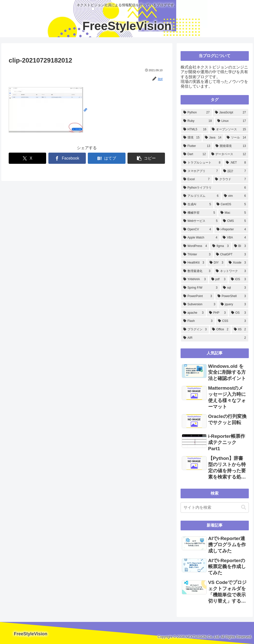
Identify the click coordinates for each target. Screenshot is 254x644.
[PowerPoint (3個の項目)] (198, 296)
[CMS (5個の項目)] (234, 221)
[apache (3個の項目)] (193, 313)
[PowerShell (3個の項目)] (232, 296)
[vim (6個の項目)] (235, 196)
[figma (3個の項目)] (221, 246)
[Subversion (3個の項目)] (199, 305)
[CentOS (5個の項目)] (231, 204)
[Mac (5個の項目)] (233, 213)
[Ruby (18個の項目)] (198, 121)
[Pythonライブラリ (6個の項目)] (215, 188)
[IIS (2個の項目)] (240, 330)
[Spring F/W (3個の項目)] (200, 288)
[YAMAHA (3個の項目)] (194, 279)
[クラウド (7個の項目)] (231, 179)
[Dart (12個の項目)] (195, 154)
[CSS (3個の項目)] (232, 321)
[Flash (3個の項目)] (198, 321)
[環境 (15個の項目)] (191, 138)
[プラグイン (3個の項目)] (195, 330)
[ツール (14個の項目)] (236, 138)
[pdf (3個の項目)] (218, 279)
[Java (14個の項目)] (213, 138)
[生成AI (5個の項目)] (197, 204)
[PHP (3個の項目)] (217, 313)
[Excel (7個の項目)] (196, 179)
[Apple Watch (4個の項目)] (200, 238)
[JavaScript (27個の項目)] (231, 113)
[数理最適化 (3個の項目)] (197, 271)
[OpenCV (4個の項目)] (197, 230)
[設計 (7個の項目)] (235, 171)
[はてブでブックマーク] (107, 158)
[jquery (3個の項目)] (233, 305)
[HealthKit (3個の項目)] (194, 263)
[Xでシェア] (27, 158)
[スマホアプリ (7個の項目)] (201, 171)
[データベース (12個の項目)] (229, 154)
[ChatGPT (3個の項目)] (231, 255)
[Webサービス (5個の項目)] (200, 221)
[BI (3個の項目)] (240, 246)
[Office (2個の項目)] (220, 330)
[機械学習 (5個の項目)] (199, 213)
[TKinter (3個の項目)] (197, 255)
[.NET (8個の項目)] (236, 163)
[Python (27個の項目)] (196, 113)
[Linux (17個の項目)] (232, 121)
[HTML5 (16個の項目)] (195, 130)
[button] (146, 158)
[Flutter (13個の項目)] (197, 146)
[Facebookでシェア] (67, 158)
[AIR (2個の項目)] (215, 338)
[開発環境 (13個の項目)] (231, 146)
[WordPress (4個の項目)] (195, 246)
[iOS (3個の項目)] (238, 279)
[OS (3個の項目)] (239, 313)
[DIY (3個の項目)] (216, 263)
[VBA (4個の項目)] (234, 238)
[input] (215, 508)
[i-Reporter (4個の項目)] (231, 230)
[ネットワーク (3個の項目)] (231, 271)
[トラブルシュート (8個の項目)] (202, 163)
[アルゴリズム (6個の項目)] (201, 196)
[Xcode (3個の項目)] (237, 263)
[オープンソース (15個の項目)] (229, 130)
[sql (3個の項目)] (235, 288)
